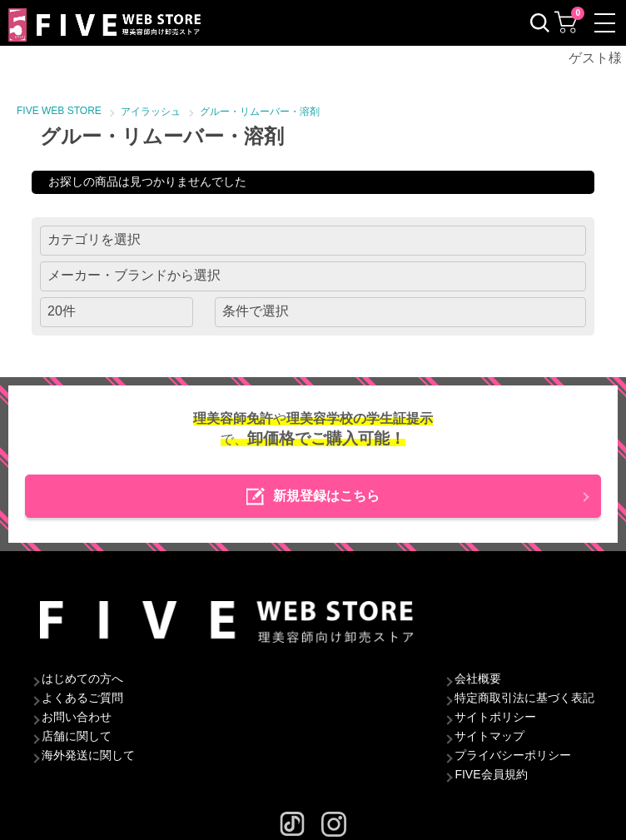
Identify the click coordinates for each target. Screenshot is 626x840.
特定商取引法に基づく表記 (524, 698)
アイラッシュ (151, 112)
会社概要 (478, 678)
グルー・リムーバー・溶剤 (260, 112)
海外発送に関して (88, 755)
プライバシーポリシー (513, 755)
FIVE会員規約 (491, 774)
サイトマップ (489, 736)
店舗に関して (77, 736)
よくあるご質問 (82, 698)
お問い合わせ (77, 717)
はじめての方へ (82, 678)
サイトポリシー (495, 717)
